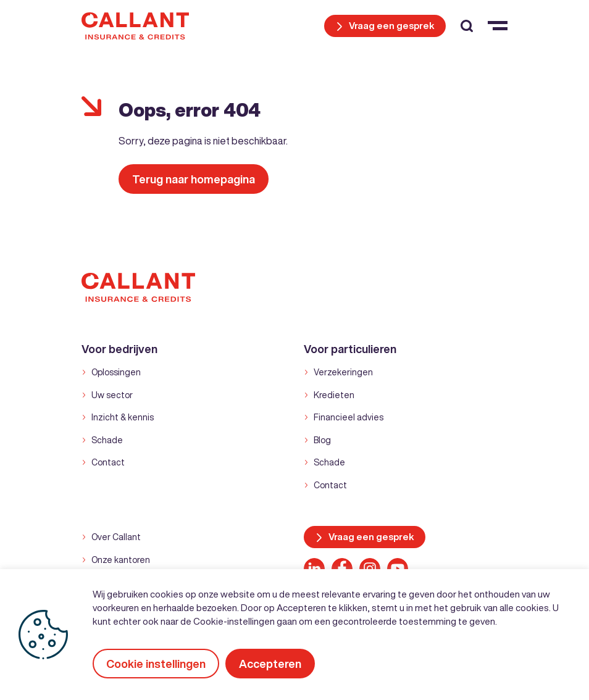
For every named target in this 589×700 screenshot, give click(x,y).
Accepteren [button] (270, 664)
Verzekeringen (343, 372)
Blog (322, 440)
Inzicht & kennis (123, 417)
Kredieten (334, 395)
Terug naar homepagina (194, 179)
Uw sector (112, 395)
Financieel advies (349, 417)
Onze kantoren (121, 560)
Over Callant (116, 537)
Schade (107, 440)
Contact (108, 462)
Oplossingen (116, 372)
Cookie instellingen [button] (156, 664)
